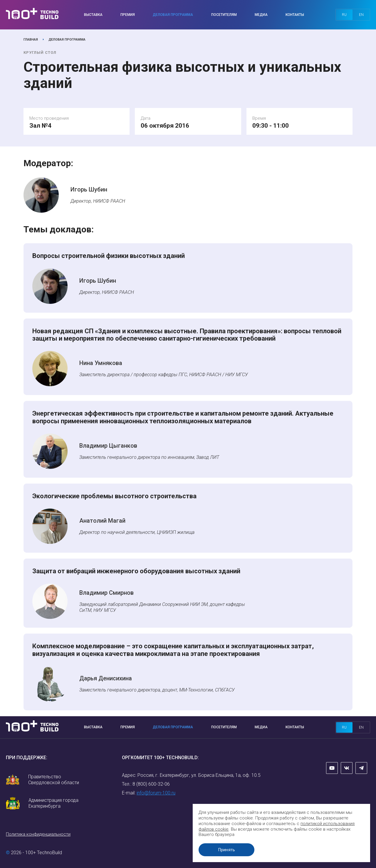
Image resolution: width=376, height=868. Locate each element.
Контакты (295, 15)
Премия (128, 15)
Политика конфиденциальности (38, 834)
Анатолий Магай (102, 521)
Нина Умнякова (101, 363)
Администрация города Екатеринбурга (53, 803)
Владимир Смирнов (106, 593)
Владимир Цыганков (108, 446)
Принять (228, 850)
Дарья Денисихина (106, 678)
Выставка (93, 15)
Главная (31, 40)
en (361, 15)
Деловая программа (173, 15)
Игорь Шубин (89, 189)
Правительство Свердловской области (54, 780)
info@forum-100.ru (156, 793)
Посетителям (224, 15)
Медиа (261, 15)
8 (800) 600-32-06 (151, 784)
